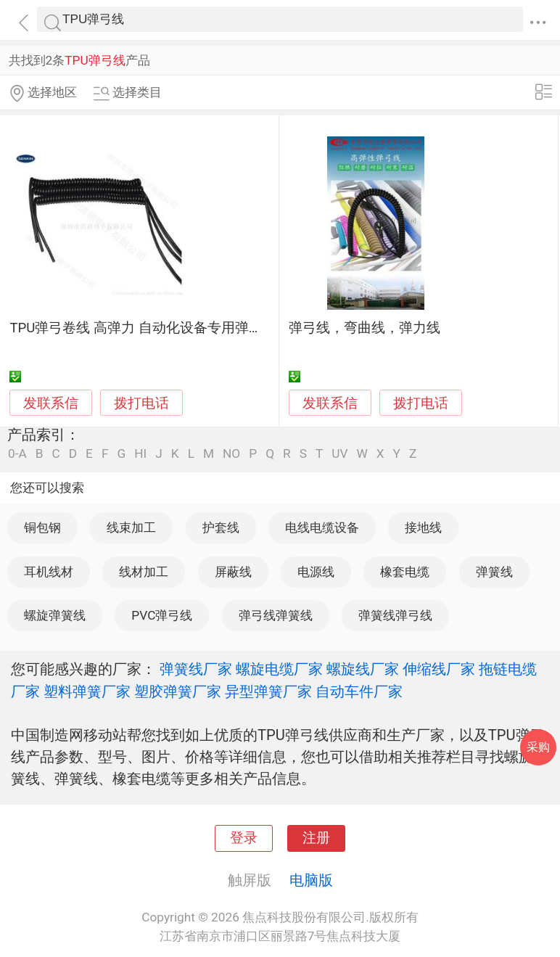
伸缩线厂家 (439, 669)
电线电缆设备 (322, 527)
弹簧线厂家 (196, 669)
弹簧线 (494, 572)
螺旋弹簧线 (55, 615)
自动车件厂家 (359, 691)
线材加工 (144, 572)
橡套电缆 (405, 572)
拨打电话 (141, 403)
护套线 (221, 527)
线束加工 (131, 527)
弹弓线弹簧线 (276, 615)
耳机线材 (49, 572)
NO (231, 454)
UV (339, 454)
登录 (244, 838)
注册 (316, 838)
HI (140, 454)
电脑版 (311, 880)
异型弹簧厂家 (268, 691)
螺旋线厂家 (363, 669)
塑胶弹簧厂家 (178, 691)
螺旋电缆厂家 (279, 669)
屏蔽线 (233, 572)
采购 (538, 747)
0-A (17, 454)
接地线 (423, 527)
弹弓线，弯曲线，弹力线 (365, 328)
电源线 (316, 572)
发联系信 (51, 403)
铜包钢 (42, 527)
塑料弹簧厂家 (87, 691)
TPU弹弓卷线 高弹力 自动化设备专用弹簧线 (143, 328)
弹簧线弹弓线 (395, 615)
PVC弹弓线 (162, 615)
